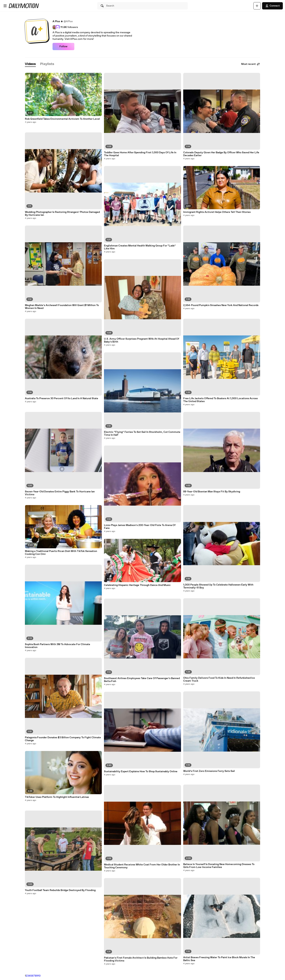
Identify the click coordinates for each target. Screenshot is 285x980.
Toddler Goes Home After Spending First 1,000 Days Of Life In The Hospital (140, 154)
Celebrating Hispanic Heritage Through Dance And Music (137, 585)
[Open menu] (5, 6)
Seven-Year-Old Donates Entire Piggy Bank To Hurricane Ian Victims (60, 493)
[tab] (30, 64)
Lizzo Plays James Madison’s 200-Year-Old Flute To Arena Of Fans (140, 527)
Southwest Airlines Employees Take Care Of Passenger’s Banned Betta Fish (142, 680)
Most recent (251, 64)
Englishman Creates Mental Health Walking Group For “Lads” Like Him (140, 247)
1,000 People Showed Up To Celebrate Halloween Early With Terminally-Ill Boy (218, 586)
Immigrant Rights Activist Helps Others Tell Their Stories (217, 212)
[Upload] (257, 6)
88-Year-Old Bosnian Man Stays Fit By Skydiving (212, 492)
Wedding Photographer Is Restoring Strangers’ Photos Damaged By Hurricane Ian (62, 214)
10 (39, 976)
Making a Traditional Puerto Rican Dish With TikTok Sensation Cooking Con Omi (61, 553)
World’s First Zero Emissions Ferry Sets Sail (209, 771)
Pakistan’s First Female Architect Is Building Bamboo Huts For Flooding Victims (141, 959)
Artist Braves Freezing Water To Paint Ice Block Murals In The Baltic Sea (219, 959)
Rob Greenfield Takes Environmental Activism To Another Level (62, 119)
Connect (272, 6)
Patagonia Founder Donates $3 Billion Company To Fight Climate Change (63, 739)
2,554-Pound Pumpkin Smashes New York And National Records (221, 305)
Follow (63, 46)
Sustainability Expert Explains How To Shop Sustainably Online (141, 772)
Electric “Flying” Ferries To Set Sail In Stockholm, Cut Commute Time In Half (142, 434)
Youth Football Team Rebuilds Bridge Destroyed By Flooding (60, 890)
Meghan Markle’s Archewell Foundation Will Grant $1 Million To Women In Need (62, 307)
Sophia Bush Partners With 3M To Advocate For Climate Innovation (58, 646)
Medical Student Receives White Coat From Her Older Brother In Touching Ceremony (142, 866)
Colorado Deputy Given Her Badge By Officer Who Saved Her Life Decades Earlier (221, 154)
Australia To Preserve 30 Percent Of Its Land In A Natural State (62, 398)
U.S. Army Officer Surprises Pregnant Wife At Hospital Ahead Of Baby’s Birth (142, 340)
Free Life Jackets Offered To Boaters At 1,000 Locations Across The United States (220, 400)
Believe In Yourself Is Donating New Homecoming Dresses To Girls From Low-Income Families (219, 866)
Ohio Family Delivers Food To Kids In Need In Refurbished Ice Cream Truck (219, 679)
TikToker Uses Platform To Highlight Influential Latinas (57, 797)
